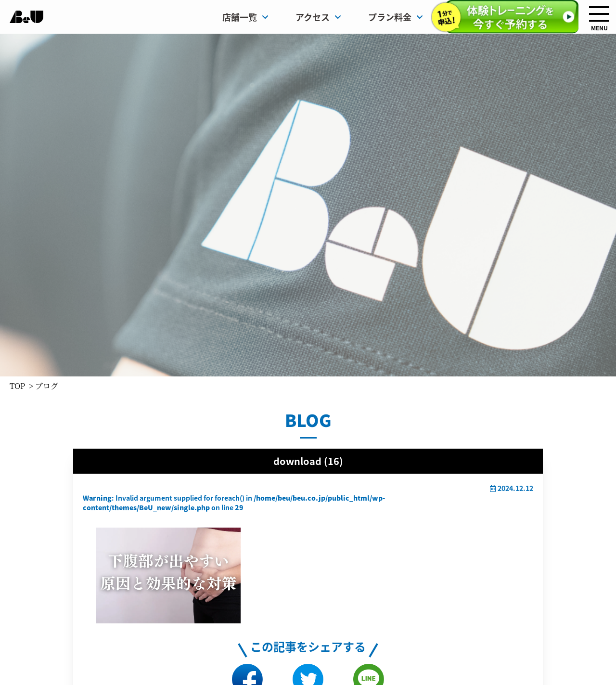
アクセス (318, 17)
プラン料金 (396, 17)
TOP (17, 386)
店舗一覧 (245, 17)
